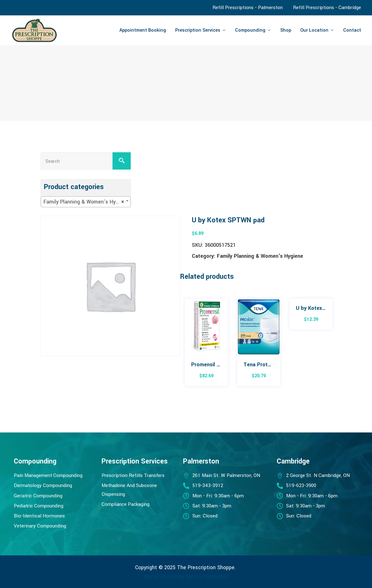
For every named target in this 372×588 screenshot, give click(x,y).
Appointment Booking (143, 30)
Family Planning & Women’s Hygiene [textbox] (86, 202)
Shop (286, 30)
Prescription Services (198, 30)
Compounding (250, 30)
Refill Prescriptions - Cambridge (327, 8)
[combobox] (86, 202)
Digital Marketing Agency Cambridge (186, 577)
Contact (352, 30)
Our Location (314, 30)
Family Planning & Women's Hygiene (260, 256)
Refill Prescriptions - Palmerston (248, 8)
